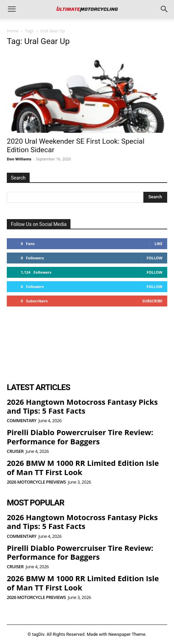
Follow (154, 258)
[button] (12, 9)
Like (159, 244)
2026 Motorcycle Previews (36, 482)
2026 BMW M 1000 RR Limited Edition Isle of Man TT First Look (83, 467)
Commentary (22, 421)
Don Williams (19, 159)
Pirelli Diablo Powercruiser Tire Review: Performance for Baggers (80, 437)
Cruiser (15, 451)
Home (13, 31)
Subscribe (152, 301)
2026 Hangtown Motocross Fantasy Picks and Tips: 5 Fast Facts (82, 406)
